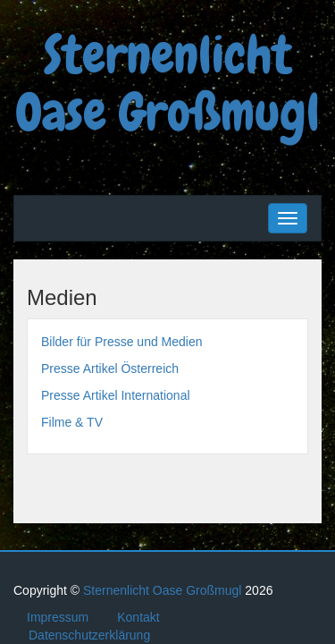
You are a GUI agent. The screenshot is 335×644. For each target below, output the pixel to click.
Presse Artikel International (116, 395)
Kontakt (138, 617)
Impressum (58, 617)
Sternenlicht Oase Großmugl (167, 82)
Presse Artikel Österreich (110, 369)
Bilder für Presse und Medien (122, 342)
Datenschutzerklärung (89, 635)
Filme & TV (72, 422)
